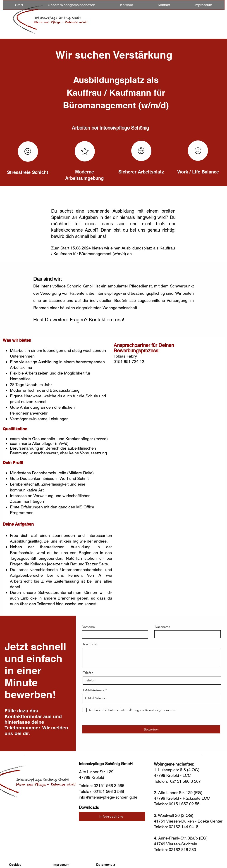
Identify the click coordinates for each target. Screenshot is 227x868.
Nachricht (90, 644)
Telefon (88, 673)
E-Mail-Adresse (94, 690)
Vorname (89, 627)
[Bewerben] (151, 729)
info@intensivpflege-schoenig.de (108, 797)
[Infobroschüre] (112, 816)
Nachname (162, 627)
